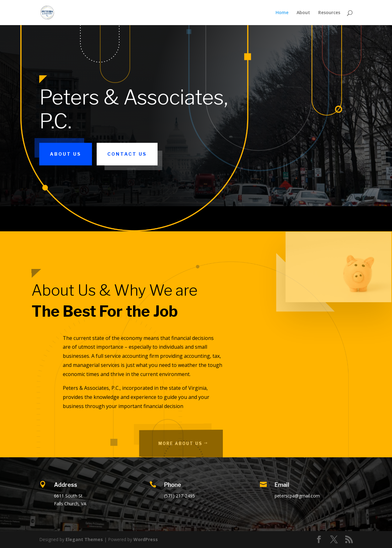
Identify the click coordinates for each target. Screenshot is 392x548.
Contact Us (127, 154)
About (303, 13)
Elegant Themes (84, 539)
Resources (329, 13)
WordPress (146, 539)
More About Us (188, 443)
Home (282, 13)
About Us (66, 154)
